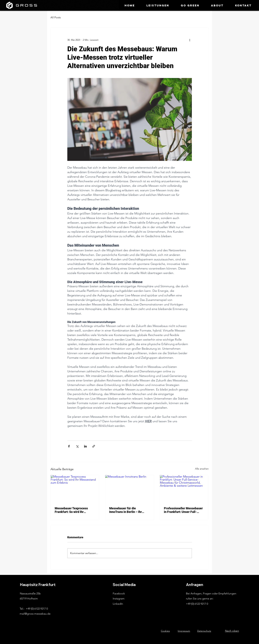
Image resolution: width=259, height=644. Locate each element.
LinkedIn (118, 604)
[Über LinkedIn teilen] (85, 446)
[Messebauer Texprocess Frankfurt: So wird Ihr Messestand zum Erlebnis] (75, 489)
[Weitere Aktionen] (190, 40)
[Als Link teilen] (94, 446)
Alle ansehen (202, 469)
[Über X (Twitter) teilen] (77, 446)
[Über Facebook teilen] (69, 446)
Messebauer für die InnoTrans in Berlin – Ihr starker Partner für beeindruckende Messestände (126, 510)
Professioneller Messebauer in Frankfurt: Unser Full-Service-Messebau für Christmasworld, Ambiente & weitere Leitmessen (184, 510)
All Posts (56, 17)
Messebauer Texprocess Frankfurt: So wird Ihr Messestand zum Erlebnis (72, 510)
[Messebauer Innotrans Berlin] (129, 489)
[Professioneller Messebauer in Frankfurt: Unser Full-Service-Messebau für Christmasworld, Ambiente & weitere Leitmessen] (184, 489)
